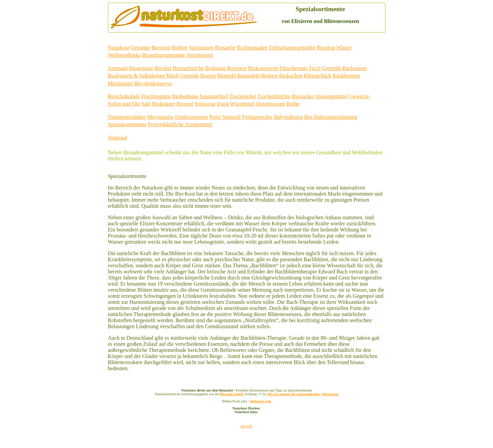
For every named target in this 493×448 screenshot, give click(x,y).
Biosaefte (225, 48)
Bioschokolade (124, 96)
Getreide (190, 76)
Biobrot (270, 76)
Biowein (161, 48)
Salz (146, 104)
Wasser (344, 48)
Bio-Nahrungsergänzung (331, 117)
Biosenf (185, 104)
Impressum (330, 394)
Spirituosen (201, 48)
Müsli (172, 76)
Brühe (293, 104)
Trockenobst (242, 96)
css (243, 426)
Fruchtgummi (156, 96)
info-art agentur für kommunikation (294, 394)
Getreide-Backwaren (344, 68)
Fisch (315, 68)
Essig (223, 104)
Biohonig (216, 68)
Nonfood (118, 138)
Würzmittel (242, 104)
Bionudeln (249, 76)
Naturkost (119, 48)
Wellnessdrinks (124, 55)
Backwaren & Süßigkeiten (137, 76)
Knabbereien (346, 76)
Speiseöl (231, 117)
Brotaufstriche (188, 68)
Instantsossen (271, 104)
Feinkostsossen (191, 117)
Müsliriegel (120, 83)
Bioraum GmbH (232, 394)
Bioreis (208, 76)
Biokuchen (291, 76)
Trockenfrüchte (274, 96)
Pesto (215, 117)
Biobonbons (185, 96)
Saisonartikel (214, 96)
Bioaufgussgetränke (164, 55)
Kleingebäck (318, 76)
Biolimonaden (252, 48)
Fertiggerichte (257, 117)
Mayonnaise (160, 117)
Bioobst (163, 68)
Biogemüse (141, 68)
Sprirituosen (200, 55)
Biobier (179, 48)
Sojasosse (205, 104)
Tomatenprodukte (127, 117)
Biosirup (326, 48)
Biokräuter (163, 104)
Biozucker (303, 96)
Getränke (141, 48)
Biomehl (227, 76)
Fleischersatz (294, 68)
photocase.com (260, 401)
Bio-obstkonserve (153, 83)
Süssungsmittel (332, 96)
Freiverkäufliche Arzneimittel (180, 124)
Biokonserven (263, 68)
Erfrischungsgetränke (292, 48)
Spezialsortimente (127, 124)
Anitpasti (118, 68)
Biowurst (237, 68)
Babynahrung (288, 117)
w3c (249, 426)
